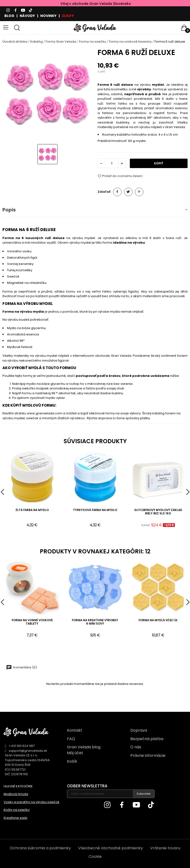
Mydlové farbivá (20, 347)
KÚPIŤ (159, 163)
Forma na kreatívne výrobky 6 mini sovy (95, 622)
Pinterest (139, 192)
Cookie (95, 856)
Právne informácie (148, 756)
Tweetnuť (128, 192)
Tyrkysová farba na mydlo (95, 510)
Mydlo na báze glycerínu (26, 328)
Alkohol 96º (16, 341)
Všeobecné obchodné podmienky (111, 848)
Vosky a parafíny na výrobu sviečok (32, 802)
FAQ (71, 739)
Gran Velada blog (84, 747)
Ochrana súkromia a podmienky (40, 848)
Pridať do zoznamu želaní (120, 176)
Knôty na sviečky (17, 810)
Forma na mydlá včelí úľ (158, 620)
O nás (136, 747)
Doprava (139, 730)
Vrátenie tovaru (165, 848)
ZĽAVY (68, 16)
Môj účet (75, 753)
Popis (9, 210)
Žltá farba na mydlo (32, 510)
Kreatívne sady (16, 818)
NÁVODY (27, 16)
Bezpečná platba (147, 739)
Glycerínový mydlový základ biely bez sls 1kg (158, 512)
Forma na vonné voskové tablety (32, 622)
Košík (72, 761)
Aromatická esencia (23, 334)
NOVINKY (48, 16)
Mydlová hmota (16, 794)
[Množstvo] (112, 163)
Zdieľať (117, 192)
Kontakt (75, 730)
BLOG (9, 16)
